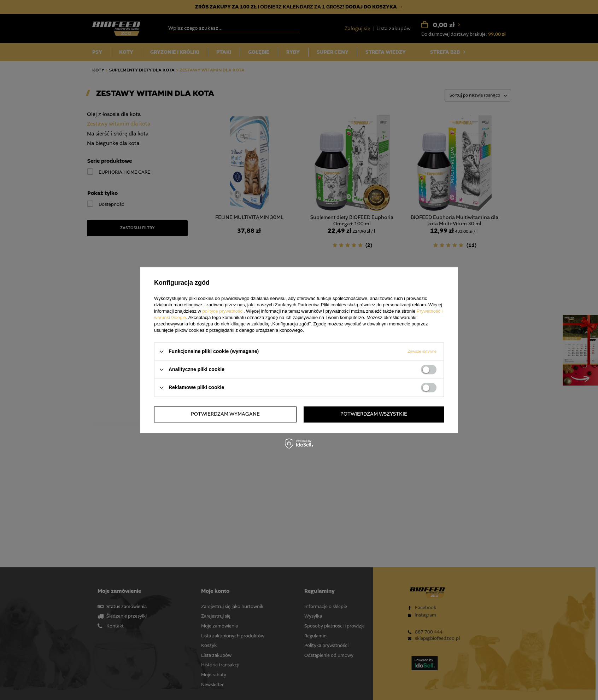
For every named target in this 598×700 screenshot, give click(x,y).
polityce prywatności (223, 311)
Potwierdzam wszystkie (374, 414)
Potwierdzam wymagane (225, 414)
